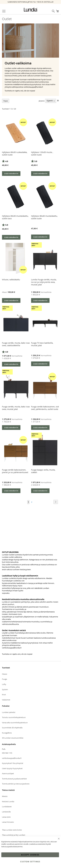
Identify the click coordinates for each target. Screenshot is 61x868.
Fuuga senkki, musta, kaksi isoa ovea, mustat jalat (16, 408)
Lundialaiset (7, 807)
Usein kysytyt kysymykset (12, 768)
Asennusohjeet (8, 773)
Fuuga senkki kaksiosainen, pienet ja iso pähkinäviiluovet (15, 471)
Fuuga (4, 679)
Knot (4, 695)
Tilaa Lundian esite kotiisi (12, 830)
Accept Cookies (30, 855)
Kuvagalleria (7, 733)
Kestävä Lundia (8, 801)
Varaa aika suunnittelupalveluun (15, 723)
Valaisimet (6, 700)
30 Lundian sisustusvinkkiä (13, 738)
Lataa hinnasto (8, 822)
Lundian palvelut (9, 712)
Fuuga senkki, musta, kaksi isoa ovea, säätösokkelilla (16, 344)
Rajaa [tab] (6, 101)
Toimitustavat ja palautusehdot (14, 779)
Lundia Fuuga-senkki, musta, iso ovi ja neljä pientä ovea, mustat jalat (44, 282)
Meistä (5, 796)
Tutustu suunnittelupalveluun (14, 717)
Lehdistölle (6, 812)
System (5, 689)
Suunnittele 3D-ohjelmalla (12, 728)
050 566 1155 (7, 753)
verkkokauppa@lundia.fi (12, 648)
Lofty (4, 684)
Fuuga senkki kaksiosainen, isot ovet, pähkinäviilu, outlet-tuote (45, 408)
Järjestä (42, 101)
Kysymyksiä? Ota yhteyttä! (13, 763)
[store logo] (31, 10)
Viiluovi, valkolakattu (11, 280)
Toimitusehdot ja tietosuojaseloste (16, 784)
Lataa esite (6, 817)
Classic (5, 674)
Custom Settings (30, 862)
